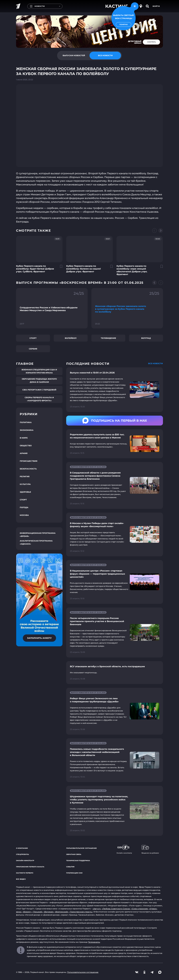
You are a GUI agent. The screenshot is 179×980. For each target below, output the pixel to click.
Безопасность (28, 469)
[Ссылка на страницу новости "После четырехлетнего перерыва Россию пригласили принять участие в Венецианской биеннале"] (115, 632)
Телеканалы (94, 942)
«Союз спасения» (140, 909)
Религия (25, 476)
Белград (146, 338)
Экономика (27, 430)
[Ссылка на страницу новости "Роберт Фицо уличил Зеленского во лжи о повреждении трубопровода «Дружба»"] (115, 711)
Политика (26, 422)
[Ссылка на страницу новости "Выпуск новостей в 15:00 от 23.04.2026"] (115, 390)
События (70, 867)
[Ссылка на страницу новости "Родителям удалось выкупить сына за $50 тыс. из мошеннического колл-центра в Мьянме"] (115, 444)
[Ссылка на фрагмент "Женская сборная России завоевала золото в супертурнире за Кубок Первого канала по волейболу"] (127, 308)
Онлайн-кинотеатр (25, 861)
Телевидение (108, 338)
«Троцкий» (37, 912)
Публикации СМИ (74, 873)
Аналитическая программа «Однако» (36, 542)
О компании (22, 848)
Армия (24, 453)
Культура (25, 484)
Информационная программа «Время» (38, 535)
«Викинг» (27, 912)
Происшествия (29, 461)
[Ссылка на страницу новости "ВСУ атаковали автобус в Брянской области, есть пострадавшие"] (115, 673)
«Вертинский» (61, 912)
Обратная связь (74, 854)
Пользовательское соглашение (81, 848)
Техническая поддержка (78, 861)
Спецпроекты (22, 854)
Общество (26, 446)
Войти (156, 6)
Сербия (33, 349)
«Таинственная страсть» (81, 912)
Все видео (21, 879)
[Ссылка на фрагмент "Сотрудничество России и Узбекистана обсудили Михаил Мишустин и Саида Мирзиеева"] (52, 308)
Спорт (33, 338)
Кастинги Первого (25, 873)
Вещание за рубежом (150, 849)
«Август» (97, 909)
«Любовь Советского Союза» (116, 909)
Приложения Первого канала (30, 867)
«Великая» (49, 912)
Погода (24, 507)
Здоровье (25, 492)
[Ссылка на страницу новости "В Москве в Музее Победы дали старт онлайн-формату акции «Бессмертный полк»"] (115, 534)
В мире (24, 438)
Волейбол (71, 338)
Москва (24, 515)
